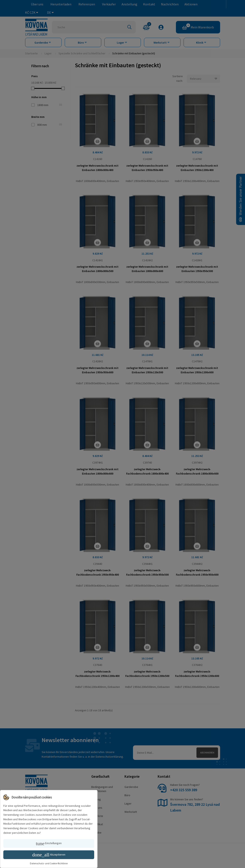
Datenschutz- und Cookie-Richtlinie (49, 863)
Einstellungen (49, 844)
